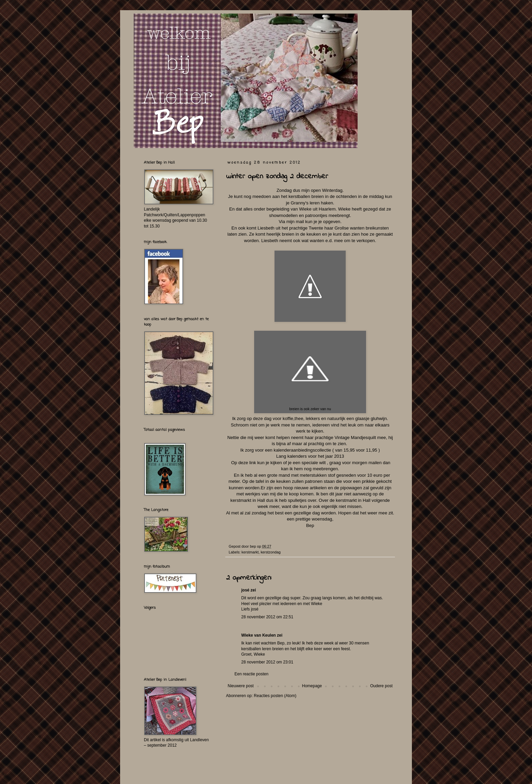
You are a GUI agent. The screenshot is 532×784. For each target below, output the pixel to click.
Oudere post (381, 686)
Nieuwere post (241, 686)
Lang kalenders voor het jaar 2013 (310, 456)
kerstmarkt (250, 552)
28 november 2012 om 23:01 (267, 662)
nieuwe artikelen (310, 488)
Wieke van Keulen (259, 635)
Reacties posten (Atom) (275, 696)
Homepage (312, 686)
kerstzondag (271, 552)
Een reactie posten (251, 674)
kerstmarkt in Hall (248, 500)
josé (245, 590)
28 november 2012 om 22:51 (267, 617)
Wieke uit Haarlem (317, 209)
